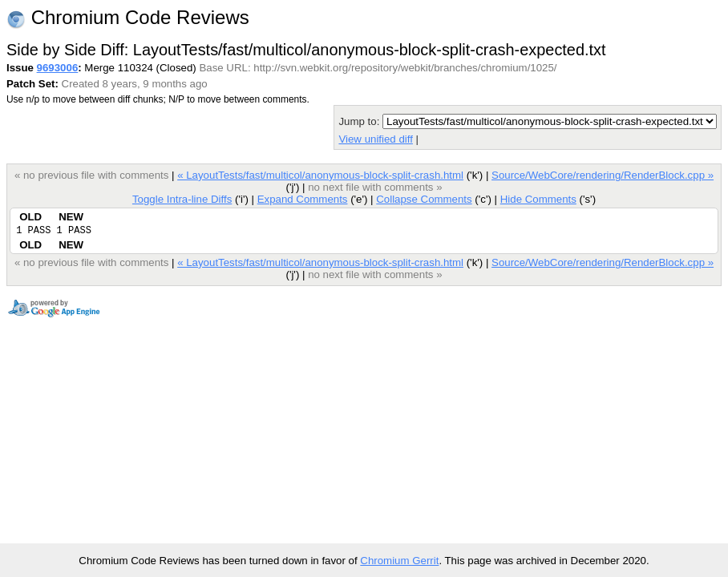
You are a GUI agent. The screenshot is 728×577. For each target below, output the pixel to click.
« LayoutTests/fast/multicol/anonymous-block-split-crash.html (320, 175)
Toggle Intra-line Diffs (182, 199)
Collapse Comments (424, 199)
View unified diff (375, 139)
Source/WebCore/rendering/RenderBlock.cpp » (603, 175)
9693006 (58, 68)
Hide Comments (538, 199)
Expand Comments (303, 199)
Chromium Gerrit (399, 561)
